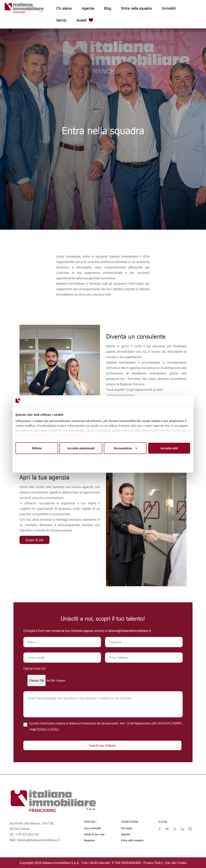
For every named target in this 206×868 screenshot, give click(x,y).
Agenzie (88, 8)
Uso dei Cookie (176, 863)
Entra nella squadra (136, 8)
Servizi (61, 20)
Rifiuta (37, 448)
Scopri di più (35, 540)
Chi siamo (64, 8)
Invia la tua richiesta (102, 745)
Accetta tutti (169, 448)
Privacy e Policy (48, 729)
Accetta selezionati (81, 448)
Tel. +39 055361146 (24, 834)
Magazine (89, 840)
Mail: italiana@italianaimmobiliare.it (35, 840)
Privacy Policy (153, 863)
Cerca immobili (92, 828)
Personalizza (125, 448)
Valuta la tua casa (94, 834)
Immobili (169, 8)
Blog (108, 8)
